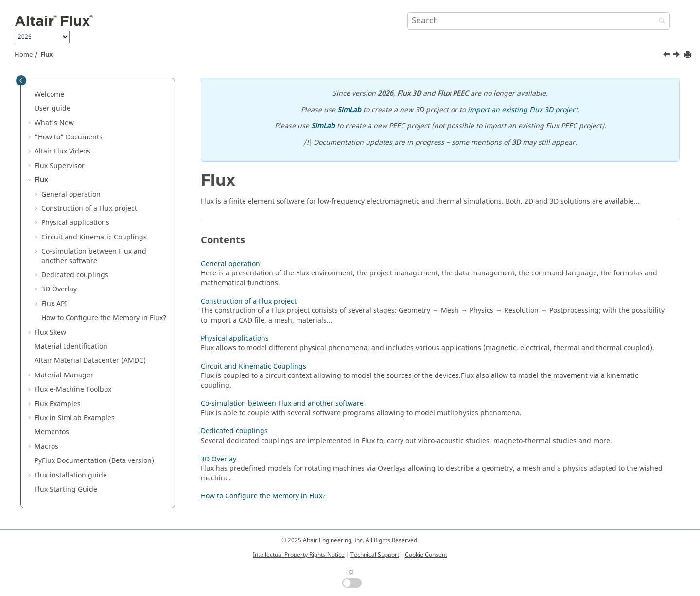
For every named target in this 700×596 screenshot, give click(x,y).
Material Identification (71, 347)
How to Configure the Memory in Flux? (104, 318)
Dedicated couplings (75, 275)
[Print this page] (689, 55)
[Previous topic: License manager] (667, 56)
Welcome (49, 94)
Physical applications (75, 223)
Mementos (52, 432)
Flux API (54, 304)
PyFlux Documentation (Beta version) (94, 461)
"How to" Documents (69, 137)
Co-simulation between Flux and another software (94, 256)
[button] (31, 95)
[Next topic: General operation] (677, 56)
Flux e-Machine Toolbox (73, 389)
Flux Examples (58, 404)
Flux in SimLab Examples (75, 418)
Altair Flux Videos (62, 151)
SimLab (349, 110)
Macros (46, 447)
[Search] (660, 22)
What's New (54, 123)
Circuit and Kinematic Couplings (94, 237)
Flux (46, 55)
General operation (71, 195)
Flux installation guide (71, 475)
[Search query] (539, 21)
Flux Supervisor (60, 166)
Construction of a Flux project (89, 209)
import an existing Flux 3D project (523, 110)
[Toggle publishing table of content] (21, 80)
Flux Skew (50, 332)
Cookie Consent (426, 555)
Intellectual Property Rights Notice (299, 555)
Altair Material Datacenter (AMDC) (90, 361)
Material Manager (64, 375)
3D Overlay (59, 289)
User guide (52, 109)
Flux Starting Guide (66, 489)
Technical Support (375, 555)
